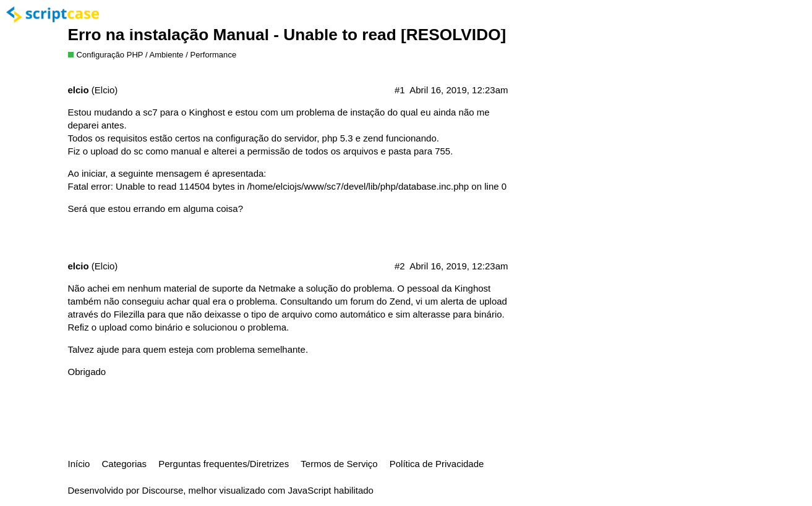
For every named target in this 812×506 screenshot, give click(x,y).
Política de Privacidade (437, 464)
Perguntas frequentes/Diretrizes (224, 464)
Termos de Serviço (339, 464)
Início (79, 464)
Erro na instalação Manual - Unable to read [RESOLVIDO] (287, 35)
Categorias (125, 464)
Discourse (163, 490)
